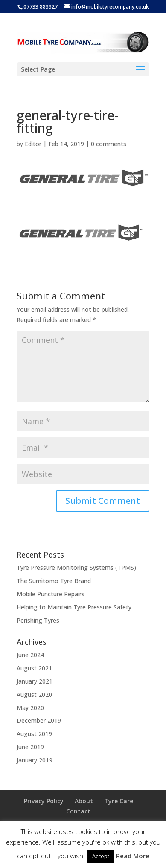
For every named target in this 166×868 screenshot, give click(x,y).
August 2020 (34, 694)
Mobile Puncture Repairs (51, 594)
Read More (133, 856)
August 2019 (34, 734)
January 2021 (35, 681)
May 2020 (30, 708)
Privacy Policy (44, 801)
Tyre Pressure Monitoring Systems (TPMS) (76, 568)
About (84, 801)
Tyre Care (119, 801)
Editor (33, 144)
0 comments (109, 144)
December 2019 (39, 720)
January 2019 (35, 760)
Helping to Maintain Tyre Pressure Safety (74, 607)
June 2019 (30, 747)
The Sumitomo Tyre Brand (54, 581)
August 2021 (34, 668)
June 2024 (30, 655)
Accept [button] (101, 856)
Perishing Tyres (38, 620)
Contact (78, 811)
